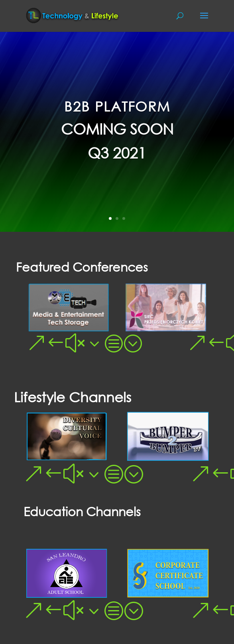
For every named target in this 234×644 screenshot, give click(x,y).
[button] (37, 343)
